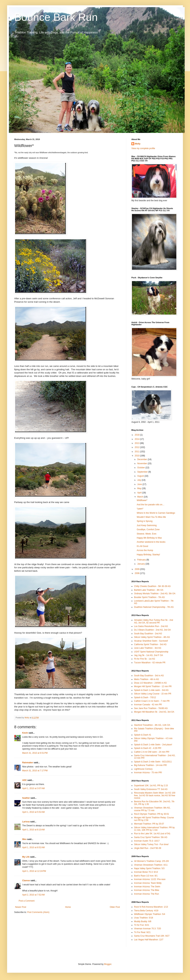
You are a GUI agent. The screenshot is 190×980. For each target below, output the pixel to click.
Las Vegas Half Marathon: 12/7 (149, 940)
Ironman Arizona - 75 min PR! (148, 773)
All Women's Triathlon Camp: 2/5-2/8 (151, 861)
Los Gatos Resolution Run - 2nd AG (151, 626)
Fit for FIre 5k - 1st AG (145, 659)
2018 (137, 435)
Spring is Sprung (145, 521)
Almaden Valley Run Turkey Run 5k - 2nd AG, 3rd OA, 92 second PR (154, 621)
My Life (26, 857)
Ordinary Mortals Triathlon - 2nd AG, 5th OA (155, 594)
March (141, 497)
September (143, 472)
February (142, 560)
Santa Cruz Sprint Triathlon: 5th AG (151, 837)
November (142, 463)
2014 (137, 439)
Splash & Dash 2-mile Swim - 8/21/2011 (153, 762)
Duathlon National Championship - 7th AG (154, 607)
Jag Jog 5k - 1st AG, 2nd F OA (149, 655)
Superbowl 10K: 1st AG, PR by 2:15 (151, 786)
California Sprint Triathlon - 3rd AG (150, 644)
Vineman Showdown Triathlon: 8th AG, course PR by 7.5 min (152, 809)
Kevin (25, 733)
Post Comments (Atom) (38, 912)
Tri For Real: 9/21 (142, 932)
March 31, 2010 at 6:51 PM (35, 753)
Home (68, 907)
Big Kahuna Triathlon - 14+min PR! (150, 765)
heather (26, 798)
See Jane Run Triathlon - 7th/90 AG (151, 708)
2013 (137, 443)
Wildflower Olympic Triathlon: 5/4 (150, 914)
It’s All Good (142, 546)
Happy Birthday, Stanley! (148, 555)
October (141, 468)
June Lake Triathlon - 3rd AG (148, 648)
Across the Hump (145, 550)
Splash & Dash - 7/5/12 (145, 697)
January (141, 564)
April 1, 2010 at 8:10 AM (33, 830)
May (140, 488)
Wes (24, 839)
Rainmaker (28, 763)
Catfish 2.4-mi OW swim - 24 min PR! (152, 752)
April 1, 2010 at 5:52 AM (33, 812)
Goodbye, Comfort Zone (148, 529)
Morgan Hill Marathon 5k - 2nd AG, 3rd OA (154, 712)
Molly (138, 144)
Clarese (26, 881)
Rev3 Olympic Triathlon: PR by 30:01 (152, 814)
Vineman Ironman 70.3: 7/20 (147, 929)
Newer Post (21, 907)
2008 (137, 573)
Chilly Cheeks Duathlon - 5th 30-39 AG (152, 586)
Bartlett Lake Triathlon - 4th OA (149, 590)
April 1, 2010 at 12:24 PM (34, 871)
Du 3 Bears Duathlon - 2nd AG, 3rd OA (152, 630)
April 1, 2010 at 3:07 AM (33, 788)
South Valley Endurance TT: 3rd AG (151, 789)
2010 (137, 456)
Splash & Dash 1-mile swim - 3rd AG (151, 690)
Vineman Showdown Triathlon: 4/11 (151, 865)
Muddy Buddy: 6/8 (143, 921)
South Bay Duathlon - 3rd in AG (149, 676)
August (141, 476)
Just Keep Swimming (147, 525)
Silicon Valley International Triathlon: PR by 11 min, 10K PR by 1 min (154, 829)
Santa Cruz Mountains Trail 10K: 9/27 (152, 936)
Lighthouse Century (143, 769)
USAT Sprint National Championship (151, 652)
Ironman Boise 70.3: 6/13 (146, 872)
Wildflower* (142, 500)
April (140, 493)
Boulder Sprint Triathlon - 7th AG (149, 597)
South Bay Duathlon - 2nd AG (148, 634)
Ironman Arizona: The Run (146, 894)
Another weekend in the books (151, 542)
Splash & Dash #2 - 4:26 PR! (148, 748)
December (142, 459)
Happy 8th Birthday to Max (149, 538)
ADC (25, 780)
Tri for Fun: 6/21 (142, 925)
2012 (137, 447)
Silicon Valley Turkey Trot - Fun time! (151, 844)
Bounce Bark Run (56, 17)
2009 (137, 569)
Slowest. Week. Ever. (147, 534)
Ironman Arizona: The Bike (147, 890)
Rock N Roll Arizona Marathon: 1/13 (151, 907)
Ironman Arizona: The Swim (147, 887)
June (140, 484)
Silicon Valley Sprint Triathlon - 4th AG (152, 637)
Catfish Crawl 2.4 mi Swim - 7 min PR (152, 701)
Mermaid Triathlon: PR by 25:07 (149, 824)
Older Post (115, 907)
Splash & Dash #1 (143, 735)
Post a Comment (27, 901)
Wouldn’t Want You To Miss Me (151, 517)
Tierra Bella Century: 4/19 (146, 911)
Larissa (26, 822)
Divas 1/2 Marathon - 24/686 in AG (150, 683)
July (139, 480)
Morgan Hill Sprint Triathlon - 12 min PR (153, 686)
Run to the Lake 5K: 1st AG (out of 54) (152, 834)
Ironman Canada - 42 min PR (148, 705)
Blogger (108, 964)
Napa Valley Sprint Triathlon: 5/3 (149, 868)
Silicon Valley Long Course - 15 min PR (153, 694)
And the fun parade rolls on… (151, 505)
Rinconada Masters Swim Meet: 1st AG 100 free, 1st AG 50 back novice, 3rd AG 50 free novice (155, 795)
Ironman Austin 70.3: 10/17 (147, 841)
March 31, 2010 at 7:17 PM (35, 771)
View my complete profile (143, 148)
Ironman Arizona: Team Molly (148, 883)
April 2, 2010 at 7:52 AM (33, 895)
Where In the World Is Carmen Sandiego (156, 513)
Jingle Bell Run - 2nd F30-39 (148, 848)
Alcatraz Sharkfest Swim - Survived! (151, 641)
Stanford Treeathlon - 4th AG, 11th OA (152, 725)
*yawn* (140, 509)
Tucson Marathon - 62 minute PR (150, 663)
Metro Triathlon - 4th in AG (146, 679)
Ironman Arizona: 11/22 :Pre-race (150, 879)
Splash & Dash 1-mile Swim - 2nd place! (153, 745)
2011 (137, 452)
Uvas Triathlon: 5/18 (144, 918)
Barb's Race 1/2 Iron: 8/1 (146, 876)
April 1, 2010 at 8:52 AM (33, 847)
